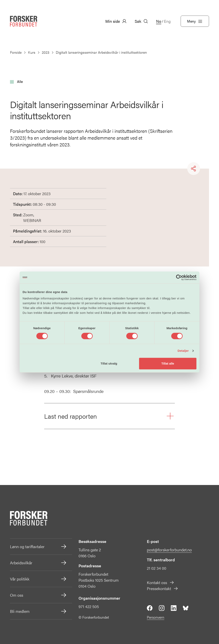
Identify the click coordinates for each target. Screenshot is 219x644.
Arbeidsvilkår (38, 563)
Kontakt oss (161, 582)
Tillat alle (168, 363)
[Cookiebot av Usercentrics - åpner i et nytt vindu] (179, 277)
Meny (195, 21)
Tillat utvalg (109, 363)
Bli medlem (38, 611)
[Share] (194, 169)
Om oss (38, 595)
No (159, 21)
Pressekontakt (163, 588)
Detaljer (183, 351)
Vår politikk (38, 579)
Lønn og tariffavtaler (38, 547)
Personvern (156, 617)
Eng (167, 21)
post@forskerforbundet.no (169, 550)
